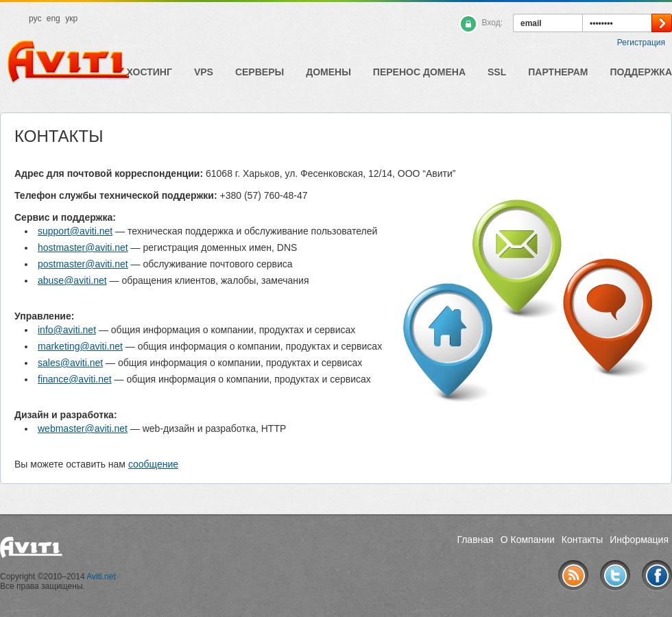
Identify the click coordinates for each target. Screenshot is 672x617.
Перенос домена (419, 72)
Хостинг (149, 72)
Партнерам (558, 72)
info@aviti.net (67, 330)
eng (53, 19)
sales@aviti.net (70, 363)
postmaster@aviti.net (83, 264)
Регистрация (641, 43)
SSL (497, 72)
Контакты (582, 540)
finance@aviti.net (75, 379)
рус (35, 19)
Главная (475, 540)
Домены (328, 72)
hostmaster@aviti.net (83, 247)
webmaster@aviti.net (83, 428)
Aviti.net (101, 577)
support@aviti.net (75, 231)
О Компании (528, 540)
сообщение (153, 464)
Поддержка (641, 72)
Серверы (260, 72)
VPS (204, 72)
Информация (639, 540)
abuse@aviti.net (72, 280)
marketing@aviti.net (80, 346)
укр (71, 19)
